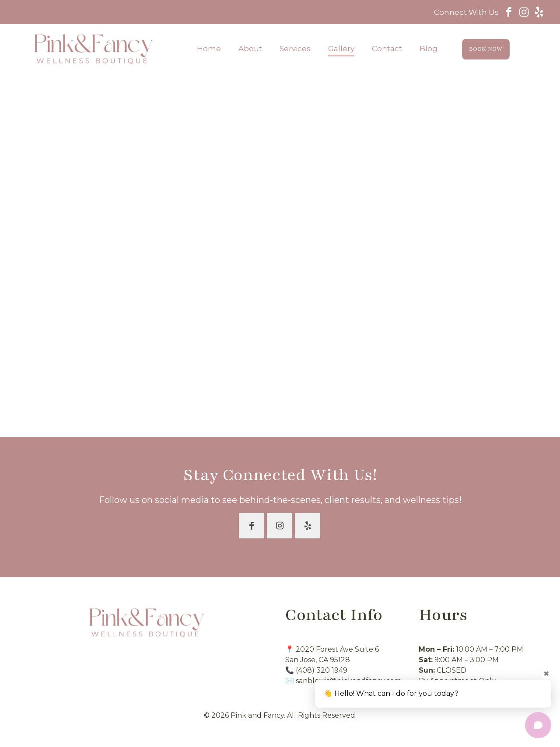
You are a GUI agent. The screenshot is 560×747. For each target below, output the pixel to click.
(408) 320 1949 (322, 670)
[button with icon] (252, 526)
